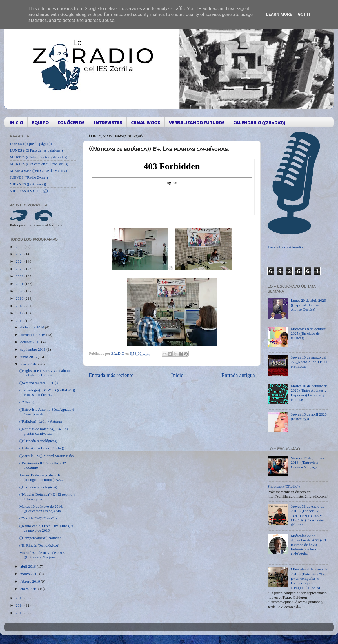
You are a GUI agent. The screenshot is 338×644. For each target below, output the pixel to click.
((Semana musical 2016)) (39, 383)
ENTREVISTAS (108, 122)
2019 (20, 298)
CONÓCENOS (71, 122)
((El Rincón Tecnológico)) (39, 545)
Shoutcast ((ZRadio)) (284, 486)
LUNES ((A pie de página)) (31, 144)
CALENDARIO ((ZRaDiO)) (259, 122)
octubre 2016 (31, 342)
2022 (20, 276)
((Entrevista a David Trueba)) (42, 448)
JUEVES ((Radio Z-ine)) (29, 177)
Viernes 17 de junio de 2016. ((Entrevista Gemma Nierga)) (308, 462)
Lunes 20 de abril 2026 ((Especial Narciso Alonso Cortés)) (308, 305)
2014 (20, 605)
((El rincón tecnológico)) (38, 441)
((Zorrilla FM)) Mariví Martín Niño (47, 456)
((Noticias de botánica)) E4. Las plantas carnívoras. (44, 431)
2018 (20, 306)
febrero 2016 (31, 581)
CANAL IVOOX (146, 122)
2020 (20, 291)
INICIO (16, 122)
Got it (304, 14)
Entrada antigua (238, 375)
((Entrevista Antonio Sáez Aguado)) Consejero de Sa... (47, 412)
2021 (20, 284)
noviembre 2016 (33, 335)
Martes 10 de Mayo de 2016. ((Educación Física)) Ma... (42, 509)
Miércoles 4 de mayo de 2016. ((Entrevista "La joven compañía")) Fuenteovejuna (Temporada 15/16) (309, 578)
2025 (20, 254)
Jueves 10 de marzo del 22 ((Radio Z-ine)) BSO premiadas (309, 362)
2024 (20, 261)
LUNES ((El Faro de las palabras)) (36, 150)
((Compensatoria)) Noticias (40, 538)
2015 (20, 598)
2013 (20, 613)
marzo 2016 (30, 574)
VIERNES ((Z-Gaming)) (29, 191)
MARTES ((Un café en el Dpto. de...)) (39, 164)
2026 (20, 247)
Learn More (279, 14)
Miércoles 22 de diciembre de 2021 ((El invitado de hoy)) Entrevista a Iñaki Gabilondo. (308, 545)
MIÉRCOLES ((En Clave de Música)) (39, 171)
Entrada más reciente (111, 375)
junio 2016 (29, 357)
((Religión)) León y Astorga (41, 421)
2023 (20, 269)
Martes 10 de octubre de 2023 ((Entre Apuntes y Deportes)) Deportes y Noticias (309, 393)
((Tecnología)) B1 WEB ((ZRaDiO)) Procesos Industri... (47, 392)
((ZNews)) (27, 402)
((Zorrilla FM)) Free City (39, 518)
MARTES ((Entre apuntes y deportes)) (39, 157)
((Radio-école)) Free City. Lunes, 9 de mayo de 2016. (46, 528)
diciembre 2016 (33, 327)
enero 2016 (29, 589)
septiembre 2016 (33, 349)
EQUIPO (40, 122)
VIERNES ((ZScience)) (28, 184)
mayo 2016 (29, 364)
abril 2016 (29, 566)
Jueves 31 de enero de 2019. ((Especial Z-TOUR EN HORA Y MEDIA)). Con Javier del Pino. (307, 516)
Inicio (177, 375)
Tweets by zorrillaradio (285, 247)
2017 (20, 313)
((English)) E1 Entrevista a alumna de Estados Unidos (46, 373)
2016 (20, 321)
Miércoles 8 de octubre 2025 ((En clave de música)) (308, 333)
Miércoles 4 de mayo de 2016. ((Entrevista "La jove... (42, 555)
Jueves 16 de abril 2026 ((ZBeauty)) (309, 417)
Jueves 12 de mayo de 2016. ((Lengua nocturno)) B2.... (42, 477)
